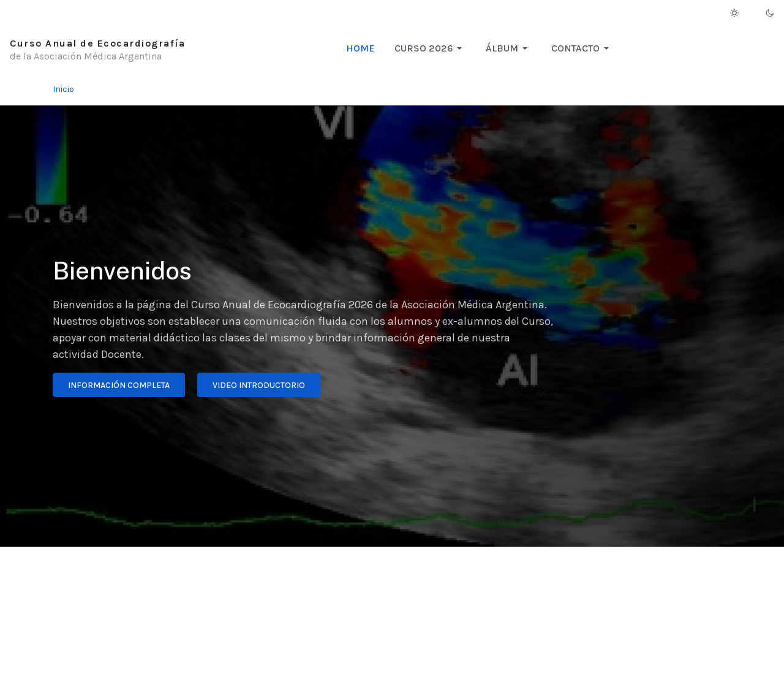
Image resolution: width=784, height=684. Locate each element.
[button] (430, 48)
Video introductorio (259, 385)
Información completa (119, 385)
